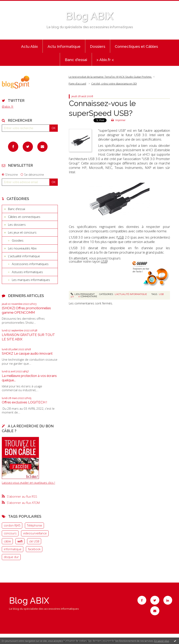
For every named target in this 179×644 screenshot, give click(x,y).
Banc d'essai (76, 60)
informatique (13, 549)
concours (10, 533)
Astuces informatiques (27, 272)
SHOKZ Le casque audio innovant (27, 353)
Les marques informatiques (31, 280)
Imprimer (118, 120)
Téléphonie (35, 525)
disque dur (11, 557)
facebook (34, 549)
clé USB (34, 541)
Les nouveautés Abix (22, 248)
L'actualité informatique (24, 256)
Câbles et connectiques (24, 217)
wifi (20, 541)
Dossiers (98, 46)
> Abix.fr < (105, 60)
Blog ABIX (89, 16)
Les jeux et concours (22, 232)
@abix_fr (8, 106)
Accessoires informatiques (30, 264)
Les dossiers (17, 225)
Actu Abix (29, 46)
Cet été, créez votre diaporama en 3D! (114, 84)
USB (121, 237)
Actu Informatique (64, 46)
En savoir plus (162, 641)
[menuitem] (29, 46)
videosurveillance (35, 533)
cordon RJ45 (12, 525)
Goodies (18, 240)
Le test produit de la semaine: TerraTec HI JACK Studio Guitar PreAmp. (110, 77)
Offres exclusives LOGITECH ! (24, 402)
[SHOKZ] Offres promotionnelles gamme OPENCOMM (26, 310)
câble (7, 541)
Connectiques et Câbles (136, 46)
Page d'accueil (77, 84)
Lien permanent (83, 294)
